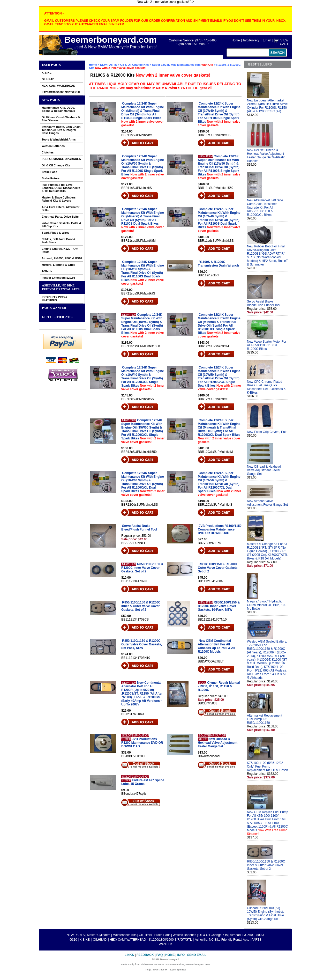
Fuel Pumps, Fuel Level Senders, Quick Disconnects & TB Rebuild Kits (61, 188)
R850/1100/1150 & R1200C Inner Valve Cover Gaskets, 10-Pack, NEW (219, 606)
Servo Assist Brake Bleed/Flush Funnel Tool (139, 528)
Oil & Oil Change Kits (56, 165)
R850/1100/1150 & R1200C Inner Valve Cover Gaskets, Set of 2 (142, 568)
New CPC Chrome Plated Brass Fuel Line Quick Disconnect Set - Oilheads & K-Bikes (266, 387)
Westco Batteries (53, 146)
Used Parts (51, 65)
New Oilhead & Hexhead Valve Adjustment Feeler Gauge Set (218, 743)
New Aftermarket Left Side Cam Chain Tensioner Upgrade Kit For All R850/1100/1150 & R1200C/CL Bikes (265, 208)
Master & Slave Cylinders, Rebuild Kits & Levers (59, 199)
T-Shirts (47, 271)
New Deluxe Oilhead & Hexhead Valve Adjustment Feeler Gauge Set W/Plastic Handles (266, 156)
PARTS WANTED (54, 308)
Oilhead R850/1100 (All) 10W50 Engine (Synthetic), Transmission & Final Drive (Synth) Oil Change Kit (265, 913)
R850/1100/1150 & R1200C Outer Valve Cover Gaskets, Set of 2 (218, 568)
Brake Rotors (51, 178)
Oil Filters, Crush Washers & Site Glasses (61, 119)
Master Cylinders (99, 935)
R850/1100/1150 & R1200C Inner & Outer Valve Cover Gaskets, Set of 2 (141, 606)
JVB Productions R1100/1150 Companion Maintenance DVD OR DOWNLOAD (220, 529)
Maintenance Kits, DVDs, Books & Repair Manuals (58, 109)
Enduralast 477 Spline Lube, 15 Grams (143, 782)
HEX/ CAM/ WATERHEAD (58, 86)
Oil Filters (145, 935)
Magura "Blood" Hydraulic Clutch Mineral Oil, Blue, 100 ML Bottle (267, 605)
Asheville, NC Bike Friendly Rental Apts (61, 287)
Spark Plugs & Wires (56, 233)
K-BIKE (47, 73)
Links (129, 955)
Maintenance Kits (125, 935)
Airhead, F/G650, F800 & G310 (62, 258)
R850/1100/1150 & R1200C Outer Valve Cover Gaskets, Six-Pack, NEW (142, 644)
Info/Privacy (251, 40)
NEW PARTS (51, 100)
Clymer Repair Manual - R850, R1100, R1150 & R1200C (219, 686)
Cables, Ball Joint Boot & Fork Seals (59, 241)
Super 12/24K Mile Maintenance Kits (183, 65)
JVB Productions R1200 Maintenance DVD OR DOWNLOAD (142, 743)
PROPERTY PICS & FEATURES (55, 299)
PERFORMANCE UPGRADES (61, 159)
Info (181, 955)
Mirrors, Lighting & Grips (58, 265)
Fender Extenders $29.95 (58, 278)
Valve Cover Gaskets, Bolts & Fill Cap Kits (61, 225)
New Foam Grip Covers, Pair (267, 432)
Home (236, 40)
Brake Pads (49, 172)
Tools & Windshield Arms (59, 139)
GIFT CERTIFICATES (58, 317)
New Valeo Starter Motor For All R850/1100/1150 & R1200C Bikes (267, 345)
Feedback (145, 955)
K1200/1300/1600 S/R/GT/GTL (61, 92)
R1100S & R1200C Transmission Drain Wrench (218, 264)
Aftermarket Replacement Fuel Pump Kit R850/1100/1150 (265, 719)
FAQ (160, 955)
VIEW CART (284, 42)
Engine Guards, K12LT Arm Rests (60, 250)
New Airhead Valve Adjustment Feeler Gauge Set (267, 503)
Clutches (48, 152)
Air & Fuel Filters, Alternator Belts (61, 209)
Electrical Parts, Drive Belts (60, 217)
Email (267, 40)
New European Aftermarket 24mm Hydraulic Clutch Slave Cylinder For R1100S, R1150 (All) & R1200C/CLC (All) (267, 106)
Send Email (197, 955)
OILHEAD (48, 79)
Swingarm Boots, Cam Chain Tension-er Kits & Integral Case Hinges (61, 130)
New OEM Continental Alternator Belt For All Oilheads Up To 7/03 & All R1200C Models (216, 646)
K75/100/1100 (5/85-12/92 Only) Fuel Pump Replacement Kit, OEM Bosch (268, 767)
